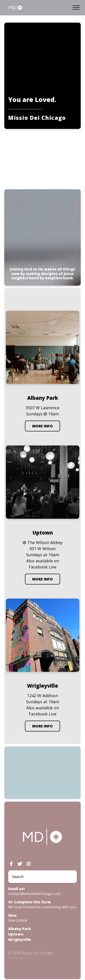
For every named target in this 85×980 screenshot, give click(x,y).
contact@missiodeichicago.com (34, 894)
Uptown (16, 934)
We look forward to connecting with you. (42, 907)
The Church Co (18, 958)
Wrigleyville (20, 940)
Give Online (18, 920)
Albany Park (20, 929)
